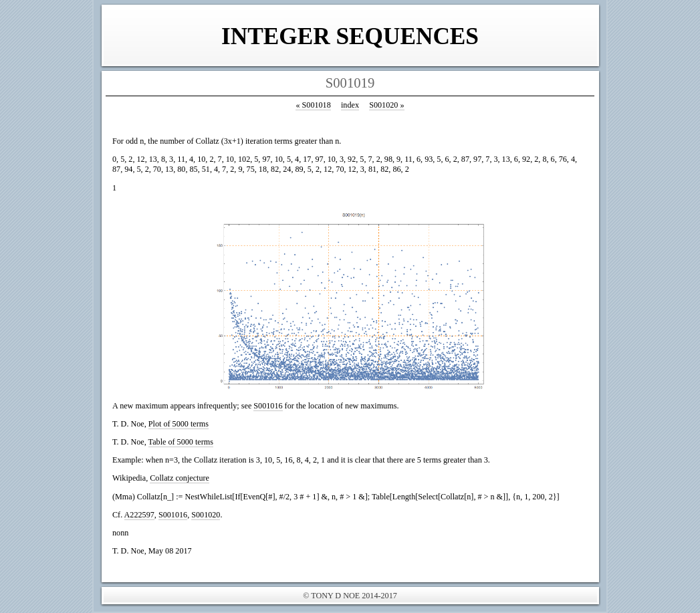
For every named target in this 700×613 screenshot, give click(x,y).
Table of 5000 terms (181, 442)
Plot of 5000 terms (179, 424)
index (350, 105)
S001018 (313, 105)
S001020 (386, 105)
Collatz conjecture (180, 478)
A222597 (139, 515)
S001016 (268, 406)
